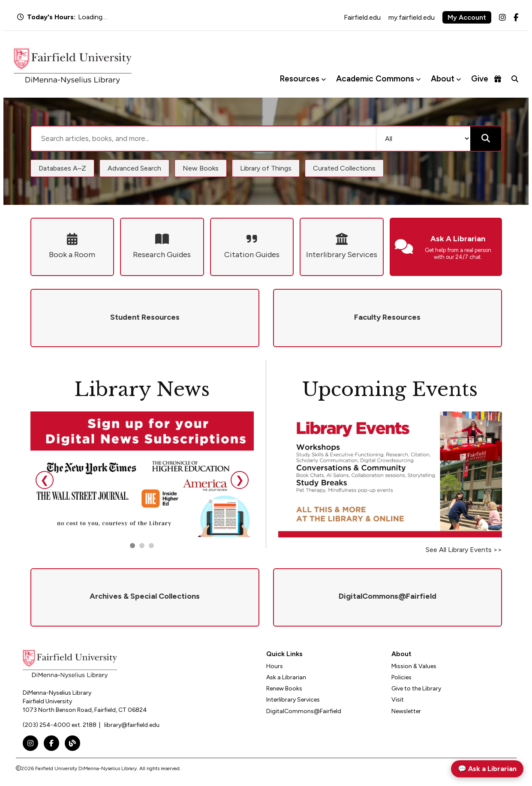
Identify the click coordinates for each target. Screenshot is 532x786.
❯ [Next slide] (240, 480)
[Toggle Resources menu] (323, 79)
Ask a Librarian (286, 677)
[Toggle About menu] (458, 79)
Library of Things (266, 168)
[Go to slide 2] (142, 546)
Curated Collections (344, 168)
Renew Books (284, 688)
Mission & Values (414, 666)
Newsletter (406, 711)
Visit (398, 700)
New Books (201, 168)
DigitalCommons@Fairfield (304, 711)
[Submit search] (486, 139)
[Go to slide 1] (132, 546)
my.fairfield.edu (412, 17)
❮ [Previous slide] (45, 480)
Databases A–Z (62, 168)
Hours (275, 666)
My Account (467, 17)
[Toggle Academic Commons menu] (418, 79)
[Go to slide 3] (151, 546)
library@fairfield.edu (132, 725)
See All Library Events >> (464, 550)
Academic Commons (375, 79)
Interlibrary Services (293, 700)
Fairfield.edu (362, 17)
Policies (401, 677)
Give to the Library (416, 688)
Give (486, 79)
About (443, 79)
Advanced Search (134, 168)
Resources (299, 79)
